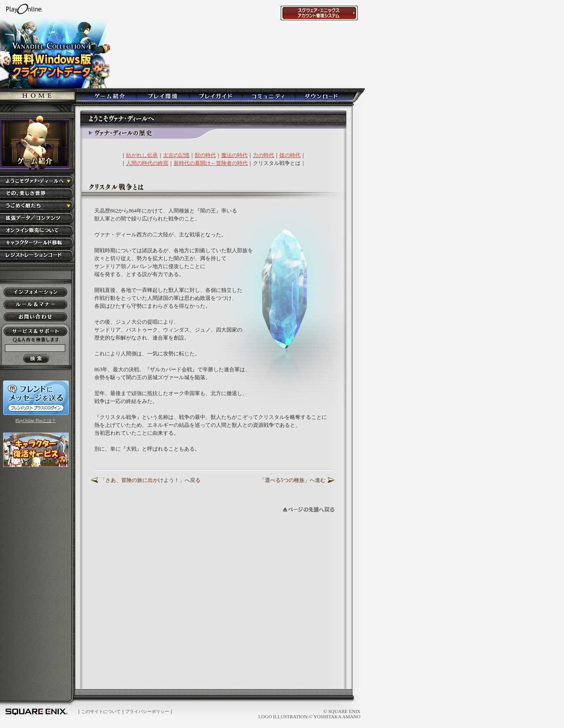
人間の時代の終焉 (147, 163)
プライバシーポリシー (147, 711)
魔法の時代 (234, 155)
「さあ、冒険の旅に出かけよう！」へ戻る (150, 480)
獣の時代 (205, 155)
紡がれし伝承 (142, 155)
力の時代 (263, 155)
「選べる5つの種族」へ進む (293, 480)
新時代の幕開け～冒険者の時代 (211, 163)
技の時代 (290, 155)
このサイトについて (101, 711)
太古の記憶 (176, 155)
